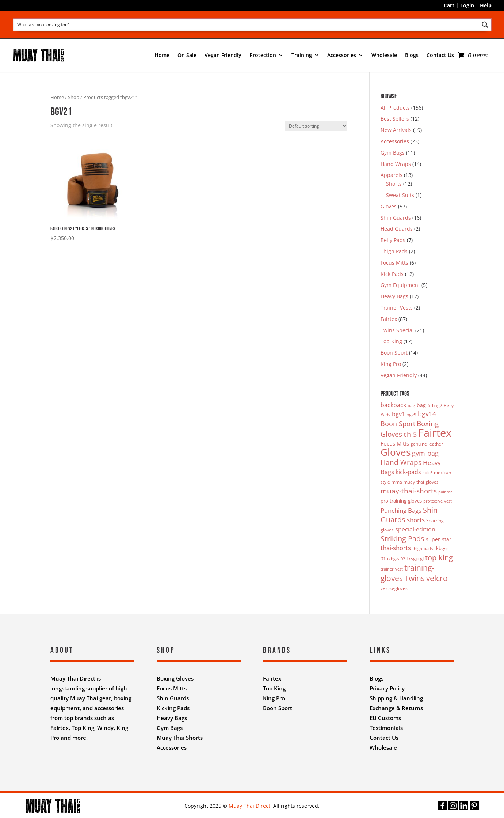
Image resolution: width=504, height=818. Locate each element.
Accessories (342, 55)
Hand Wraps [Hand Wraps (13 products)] (401, 462)
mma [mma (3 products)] (397, 482)
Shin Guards (396, 218)
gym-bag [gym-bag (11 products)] (425, 453)
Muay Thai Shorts (180, 738)
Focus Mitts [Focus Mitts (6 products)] (395, 443)
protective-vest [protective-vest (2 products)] (438, 501)
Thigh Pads (394, 251)
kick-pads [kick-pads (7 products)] (408, 472)
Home (162, 55)
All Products (395, 108)
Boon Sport (394, 353)
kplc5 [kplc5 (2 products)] (427, 473)
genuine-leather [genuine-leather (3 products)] (427, 444)
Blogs (412, 55)
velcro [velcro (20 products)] (437, 578)
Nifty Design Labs (268, 767)
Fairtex (389, 319)
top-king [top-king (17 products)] (439, 557)
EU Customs (385, 718)
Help (486, 5)
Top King (391, 341)
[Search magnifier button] (485, 25)
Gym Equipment (400, 285)
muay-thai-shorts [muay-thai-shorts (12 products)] (409, 491)
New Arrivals (396, 130)
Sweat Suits (400, 195)
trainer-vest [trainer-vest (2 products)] (392, 569)
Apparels (392, 175)
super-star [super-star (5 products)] (439, 539)
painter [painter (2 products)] (445, 492)
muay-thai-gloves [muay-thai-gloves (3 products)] (421, 482)
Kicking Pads (173, 708)
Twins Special (397, 330)
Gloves (389, 206)
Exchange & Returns (396, 708)
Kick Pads (392, 274)
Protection (263, 55)
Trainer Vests (397, 308)
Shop (74, 97)
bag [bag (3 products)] (411, 406)
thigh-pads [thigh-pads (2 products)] (423, 549)
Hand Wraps (396, 164)
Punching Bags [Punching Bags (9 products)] (401, 510)
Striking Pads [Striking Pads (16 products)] (402, 539)
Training (302, 55)
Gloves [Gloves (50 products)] (396, 452)
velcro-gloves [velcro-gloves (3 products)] (394, 588)
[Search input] (247, 24)
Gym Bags (393, 153)
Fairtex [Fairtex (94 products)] (435, 433)
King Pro (391, 364)
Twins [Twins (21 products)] (415, 578)
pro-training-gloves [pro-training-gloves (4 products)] (401, 501)
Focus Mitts (394, 263)
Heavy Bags (394, 296)
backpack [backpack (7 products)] (393, 405)
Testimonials (386, 728)
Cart (449, 5)
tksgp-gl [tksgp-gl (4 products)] (415, 558)
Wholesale (384, 55)
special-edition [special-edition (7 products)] (415, 529)
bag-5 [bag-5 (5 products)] (424, 405)
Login (467, 5)
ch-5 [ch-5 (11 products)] (410, 434)
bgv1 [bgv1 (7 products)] (398, 414)
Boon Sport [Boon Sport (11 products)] (398, 424)
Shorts (394, 184)
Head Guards (397, 229)
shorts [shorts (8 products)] (416, 520)
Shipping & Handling (396, 698)
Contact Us (440, 55)
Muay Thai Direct (249, 806)
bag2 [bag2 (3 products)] (437, 406)
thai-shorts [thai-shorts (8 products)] (396, 548)
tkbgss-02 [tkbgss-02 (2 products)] (396, 559)
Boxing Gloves (175, 678)
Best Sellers (395, 119)
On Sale (187, 55)
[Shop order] (316, 126)
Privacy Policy (387, 688)
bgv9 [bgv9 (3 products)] (411, 415)
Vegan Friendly (223, 55)
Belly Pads (393, 240)
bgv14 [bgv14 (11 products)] (427, 414)
